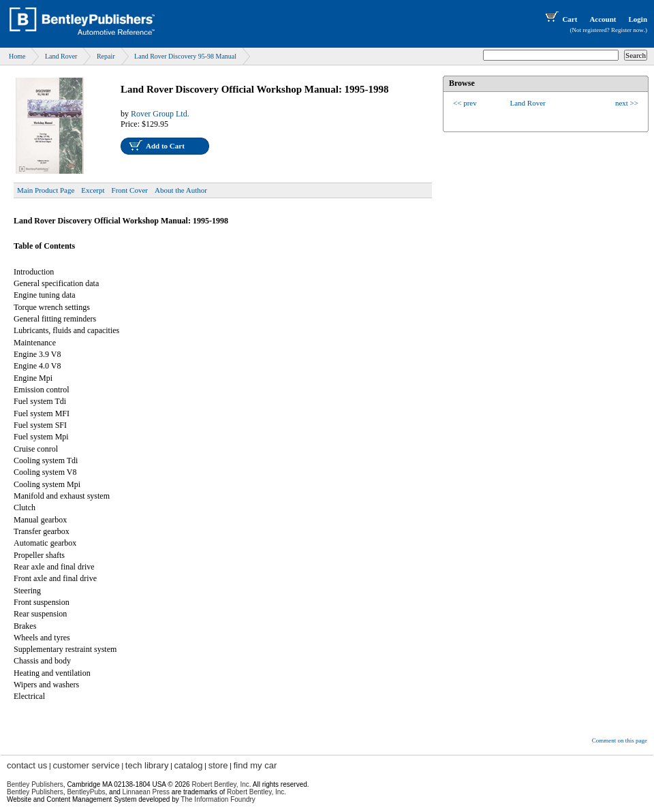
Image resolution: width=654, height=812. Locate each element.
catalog (189, 765)
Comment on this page (620, 740)
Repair (106, 56)
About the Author (181, 190)
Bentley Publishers (35, 784)
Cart (560, 19)
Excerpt (93, 190)
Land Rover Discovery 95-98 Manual (185, 56)
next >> (627, 103)
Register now (627, 30)
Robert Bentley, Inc (220, 784)
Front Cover (130, 190)
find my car (255, 765)
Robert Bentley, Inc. (256, 792)
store (218, 765)
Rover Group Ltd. (160, 114)
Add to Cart (165, 146)
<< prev (465, 103)
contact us (27, 765)
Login (638, 19)
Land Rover (61, 56)
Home (17, 56)
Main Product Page (46, 190)
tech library (147, 765)
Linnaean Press (146, 792)
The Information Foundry (218, 799)
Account (603, 19)
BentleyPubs (86, 792)
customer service (86, 765)
